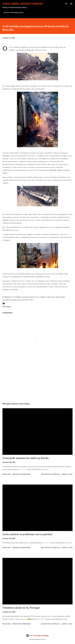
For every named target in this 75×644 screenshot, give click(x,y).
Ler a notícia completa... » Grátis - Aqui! (57, 474)
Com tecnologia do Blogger (38, 635)
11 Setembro (16, 297)
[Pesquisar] (66, 4)
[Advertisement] (37, 382)
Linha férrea (60, 297)
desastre (51, 297)
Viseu (31, 300)
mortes (26, 300)
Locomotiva (7, 300)
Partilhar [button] (6, 307)
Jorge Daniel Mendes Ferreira (23, 4)
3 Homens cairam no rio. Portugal (21, 608)
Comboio (43, 297)
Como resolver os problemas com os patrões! (28, 534)
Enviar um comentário (22, 474)
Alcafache (26, 297)
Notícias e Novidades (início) (14, 12)
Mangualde (18, 300)
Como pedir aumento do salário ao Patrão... (26, 458)
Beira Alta (35, 297)
